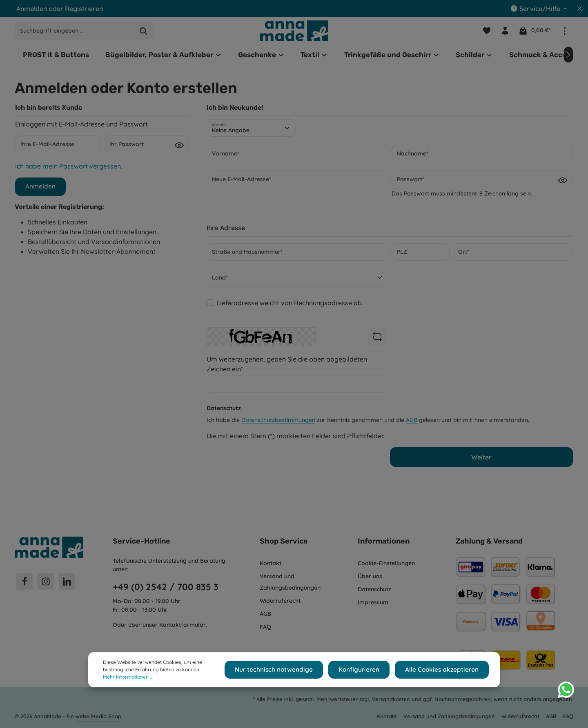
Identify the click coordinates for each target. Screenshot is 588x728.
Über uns (370, 576)
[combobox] (75, 33)
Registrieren (84, 9)
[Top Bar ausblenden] (580, 9)
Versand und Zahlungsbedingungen (290, 582)
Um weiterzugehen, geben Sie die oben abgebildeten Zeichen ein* (287, 367)
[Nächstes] (568, 58)
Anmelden (32, 9)
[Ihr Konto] (504, 32)
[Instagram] (46, 582)
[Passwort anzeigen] (179, 148)
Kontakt (271, 563)
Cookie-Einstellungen (386, 563)
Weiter (481, 460)
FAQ (265, 627)
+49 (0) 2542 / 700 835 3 (166, 587)
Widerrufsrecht (280, 601)
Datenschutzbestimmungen (278, 423)
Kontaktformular (183, 625)
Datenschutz (374, 589)
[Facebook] (24, 582)
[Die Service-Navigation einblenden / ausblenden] (538, 9)
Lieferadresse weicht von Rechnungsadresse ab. (290, 306)
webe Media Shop (98, 716)
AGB (412, 423)
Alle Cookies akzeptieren (446, 688)
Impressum (373, 602)
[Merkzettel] (485, 32)
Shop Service (284, 541)
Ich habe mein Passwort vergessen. (69, 169)
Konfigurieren (370, 688)
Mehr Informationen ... (128, 695)
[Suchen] (144, 33)
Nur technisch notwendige (293, 688)
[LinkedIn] (67, 582)
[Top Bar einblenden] (565, 32)
